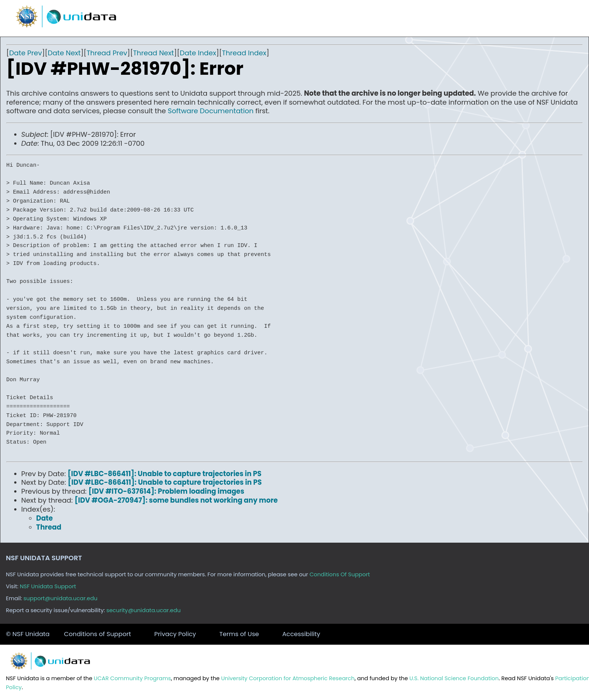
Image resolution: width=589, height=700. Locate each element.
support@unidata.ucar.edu (61, 598)
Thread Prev (107, 53)
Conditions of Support (97, 634)
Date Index (198, 53)
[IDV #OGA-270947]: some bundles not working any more (176, 500)
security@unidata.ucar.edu (144, 610)
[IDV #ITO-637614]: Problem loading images (166, 491)
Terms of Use (239, 634)
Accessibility (301, 634)
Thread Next (154, 53)
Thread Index (244, 53)
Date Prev (26, 53)
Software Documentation (211, 111)
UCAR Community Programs (132, 678)
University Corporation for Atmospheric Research (288, 678)
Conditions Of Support (340, 574)
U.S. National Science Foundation (454, 678)
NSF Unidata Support (48, 586)
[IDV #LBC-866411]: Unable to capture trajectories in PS (165, 474)
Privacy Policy (175, 634)
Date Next (64, 53)
